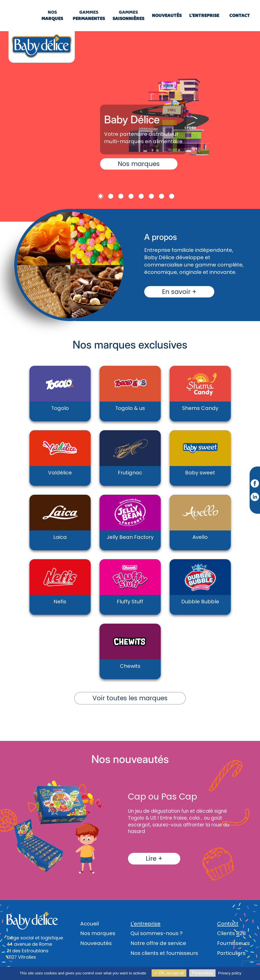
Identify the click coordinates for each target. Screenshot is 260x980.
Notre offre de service (158, 943)
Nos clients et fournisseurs (164, 953)
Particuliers (231, 953)
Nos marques (139, 164)
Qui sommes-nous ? (157, 933)
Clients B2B (231, 933)
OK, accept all (169, 973)
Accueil (90, 924)
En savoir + (179, 292)
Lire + (154, 859)
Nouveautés (96, 943)
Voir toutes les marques (130, 698)
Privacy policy (230, 973)
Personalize (202, 973)
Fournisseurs (233, 943)
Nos (52, 15)
